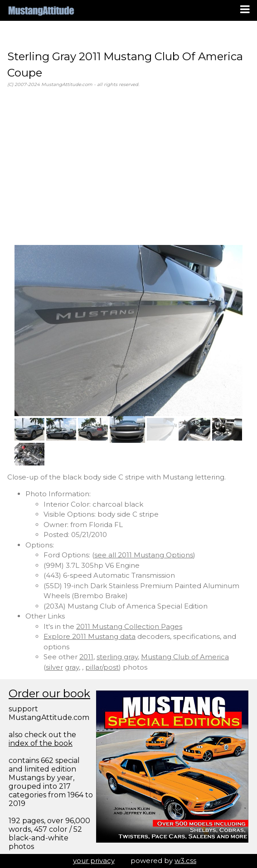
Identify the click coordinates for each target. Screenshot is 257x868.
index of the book (41, 743)
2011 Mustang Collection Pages (129, 626)
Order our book (49, 693)
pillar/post (102, 667)
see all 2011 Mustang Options (144, 555)
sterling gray (117, 657)
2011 (86, 657)
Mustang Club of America (185, 657)
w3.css (185, 861)
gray (72, 667)
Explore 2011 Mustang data (90, 636)
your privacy (94, 861)
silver (54, 667)
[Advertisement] (128, 167)
